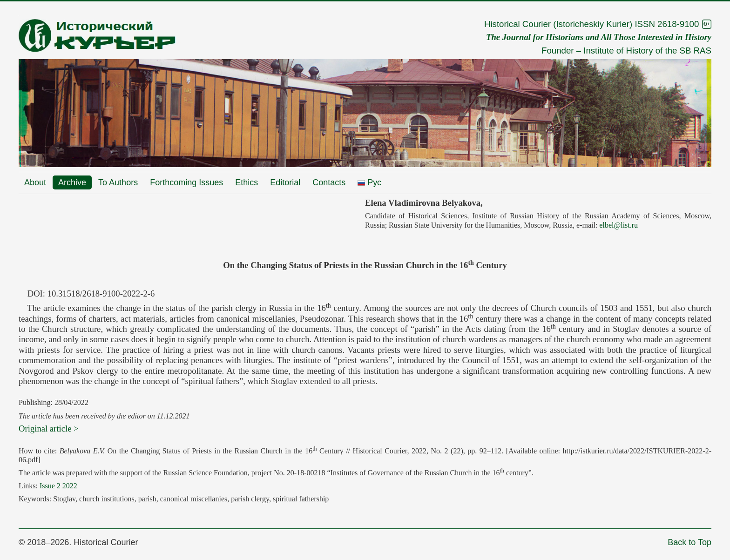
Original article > (49, 428)
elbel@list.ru (618, 225)
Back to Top (689, 542)
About (35, 182)
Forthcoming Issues (186, 182)
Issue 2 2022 (58, 486)
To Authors (118, 182)
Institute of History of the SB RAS (647, 51)
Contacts (329, 182)
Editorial (285, 182)
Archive (72, 182)
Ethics (247, 182)
